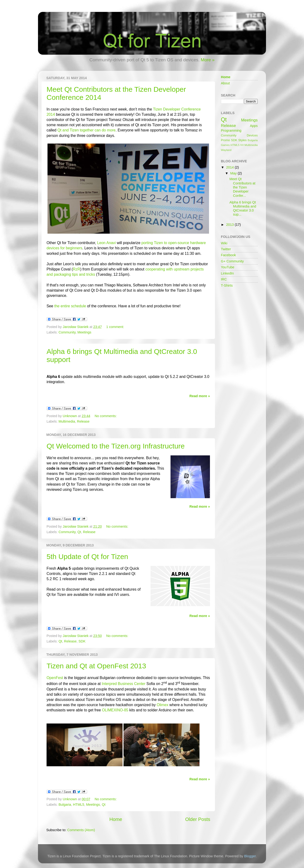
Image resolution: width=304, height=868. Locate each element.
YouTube (228, 267)
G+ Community (232, 261)
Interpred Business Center (123, 684)
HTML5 (78, 805)
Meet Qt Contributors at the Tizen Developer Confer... (242, 187)
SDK (82, 641)
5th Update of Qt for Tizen (87, 557)
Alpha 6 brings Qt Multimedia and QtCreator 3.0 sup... (243, 208)
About (225, 83)
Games (225, 145)
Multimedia (67, 421)
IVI (242, 145)
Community (67, 332)
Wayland (226, 150)
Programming (231, 130)
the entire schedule (70, 306)
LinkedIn (227, 273)
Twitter (226, 249)
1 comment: (115, 327)
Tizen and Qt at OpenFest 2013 (96, 666)
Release (83, 421)
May (234, 173)
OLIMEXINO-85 (115, 710)
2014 (230, 167)
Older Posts (198, 819)
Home (116, 819)
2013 (230, 225)
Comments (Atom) (81, 830)
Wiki (224, 243)
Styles (242, 140)
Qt (79, 532)
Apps (254, 126)
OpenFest (55, 678)
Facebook (228, 255)
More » (208, 60)
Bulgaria (65, 805)
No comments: (106, 416)
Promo (225, 140)
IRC (224, 279)
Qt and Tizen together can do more (87, 130)
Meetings (84, 332)
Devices (252, 135)
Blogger (250, 856)
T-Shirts (227, 285)
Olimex (163, 705)
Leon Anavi (106, 243)
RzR (77, 269)
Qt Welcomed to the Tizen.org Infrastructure (116, 446)
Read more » (200, 396)
